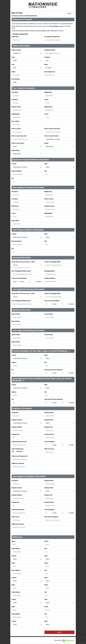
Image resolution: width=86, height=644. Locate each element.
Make (46, 64)
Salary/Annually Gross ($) (19, 442)
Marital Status (16, 150)
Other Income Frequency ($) (20, 456)
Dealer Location (16, 50)
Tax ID (47, 114)
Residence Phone (50, 206)
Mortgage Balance (50, 271)
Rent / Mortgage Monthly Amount (22, 271)
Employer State (49, 420)
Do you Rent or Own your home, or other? (24, 262)
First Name (15, 92)
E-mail (47, 100)
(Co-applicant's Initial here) (53, 37)
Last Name (15, 100)
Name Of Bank (16, 314)
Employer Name (49, 413)
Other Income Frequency (51, 517)
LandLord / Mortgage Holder (53, 262)
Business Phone (16, 107)
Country (14, 164)
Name (14, 541)
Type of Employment (18, 449)
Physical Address (17, 171)
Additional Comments (18, 463)
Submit (59, 632)
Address (14, 362)
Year (13, 64)
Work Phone (15, 206)
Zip (13, 178)
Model (13, 72)
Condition (48, 57)
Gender (47, 143)
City (46, 171)
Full (13, 451)
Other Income (16, 517)
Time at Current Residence (19, 278)
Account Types (49, 314)
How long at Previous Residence (54, 370)
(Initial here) (16, 37)
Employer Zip (16, 434)
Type (13, 57)
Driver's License (17, 129)
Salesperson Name (50, 50)
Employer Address (17, 427)
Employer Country (17, 420)
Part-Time (19, 451)
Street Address (16, 549)
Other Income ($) (49, 449)
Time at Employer (50, 442)
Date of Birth (16, 121)
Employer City (49, 427)
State (46, 164)
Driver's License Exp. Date (19, 136)
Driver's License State (18, 143)
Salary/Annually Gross (18, 510)
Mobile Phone (49, 107)
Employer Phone (50, 434)
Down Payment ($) (50, 72)
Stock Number (16, 79)
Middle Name (48, 92)
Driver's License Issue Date (52, 129)
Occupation (15, 413)
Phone (47, 541)
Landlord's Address (50, 278)
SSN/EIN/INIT (16, 114)
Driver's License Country (52, 136)
